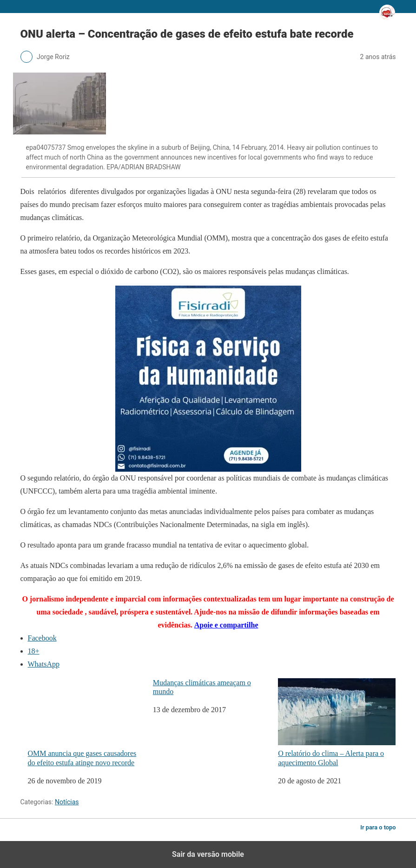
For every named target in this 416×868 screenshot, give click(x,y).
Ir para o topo (378, 827)
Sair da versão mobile (208, 854)
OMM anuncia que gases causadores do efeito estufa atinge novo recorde (87, 722)
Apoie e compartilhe (226, 625)
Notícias (67, 802)
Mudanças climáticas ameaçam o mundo (202, 687)
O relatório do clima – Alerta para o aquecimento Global (337, 722)
